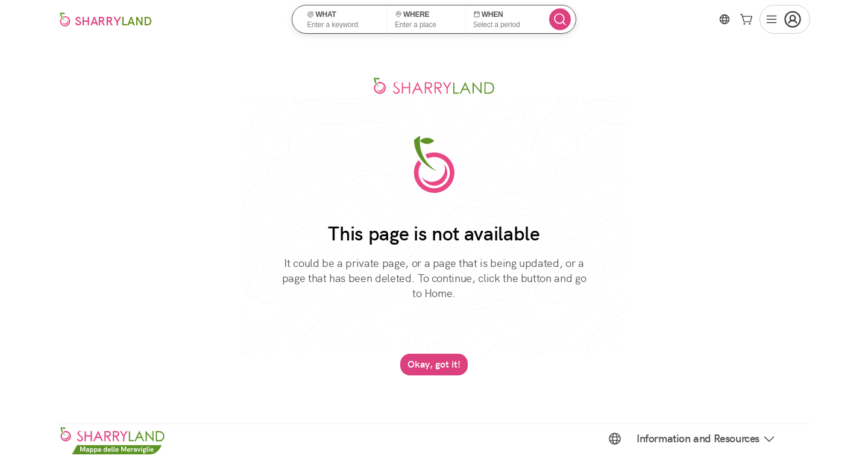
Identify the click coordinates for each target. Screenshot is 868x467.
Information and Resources (706, 439)
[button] (343, 19)
